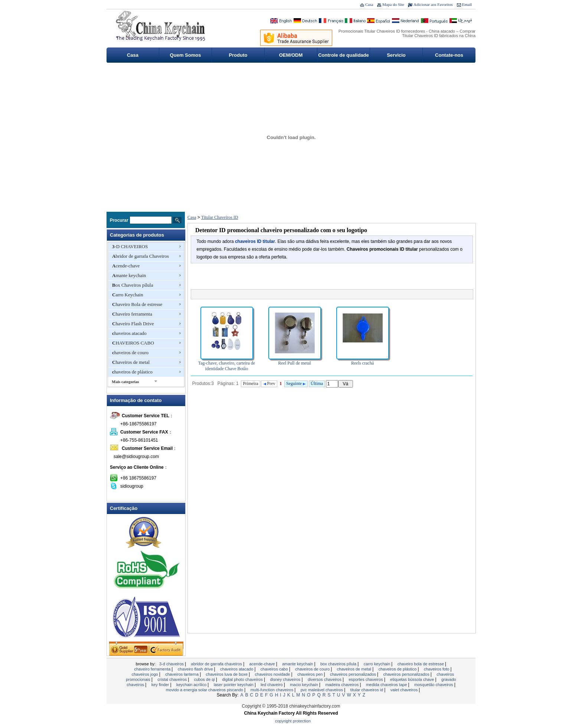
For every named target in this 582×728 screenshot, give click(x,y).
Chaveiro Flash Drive (133, 324)
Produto (238, 55)
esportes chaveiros (366, 679)
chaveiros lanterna (182, 674)
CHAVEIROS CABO (133, 343)
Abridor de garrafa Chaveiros (140, 256)
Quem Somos (186, 55)
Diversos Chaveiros (325, 679)
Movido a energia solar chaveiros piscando (205, 690)
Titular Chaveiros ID (220, 217)
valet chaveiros (405, 690)
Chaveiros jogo (145, 674)
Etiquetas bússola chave (413, 679)
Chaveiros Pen (311, 674)
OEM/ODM (291, 55)
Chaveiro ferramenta (132, 314)
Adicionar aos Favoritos (433, 4)
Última (317, 383)
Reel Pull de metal (294, 363)
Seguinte (296, 383)
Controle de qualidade (344, 55)
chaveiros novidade (273, 674)
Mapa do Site (393, 4)
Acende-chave (126, 266)
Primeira (250, 383)
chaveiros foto (437, 669)
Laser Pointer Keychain (234, 685)
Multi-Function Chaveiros (273, 690)
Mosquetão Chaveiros (434, 685)
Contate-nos (449, 55)
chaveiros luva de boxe (228, 674)
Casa (369, 4)
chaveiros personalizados (354, 674)
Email (467, 4)
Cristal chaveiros (173, 679)
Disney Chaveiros (286, 679)
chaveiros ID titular (255, 241)
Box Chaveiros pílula (133, 285)
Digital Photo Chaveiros (243, 679)
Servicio (396, 55)
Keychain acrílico (192, 685)
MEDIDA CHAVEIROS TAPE (387, 685)
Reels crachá (362, 363)
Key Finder (161, 685)
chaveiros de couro (130, 353)
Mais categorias (125, 382)
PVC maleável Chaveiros (322, 690)
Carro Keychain (127, 295)
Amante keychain (129, 275)
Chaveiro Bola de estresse (137, 304)
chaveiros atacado (129, 333)
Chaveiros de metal (131, 362)
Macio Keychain (305, 685)
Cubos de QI (205, 679)
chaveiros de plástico (132, 372)
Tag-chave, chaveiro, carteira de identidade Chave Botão (227, 366)
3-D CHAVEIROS (130, 246)
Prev (269, 383)
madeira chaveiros (342, 685)
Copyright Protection (293, 721)
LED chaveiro (272, 685)
